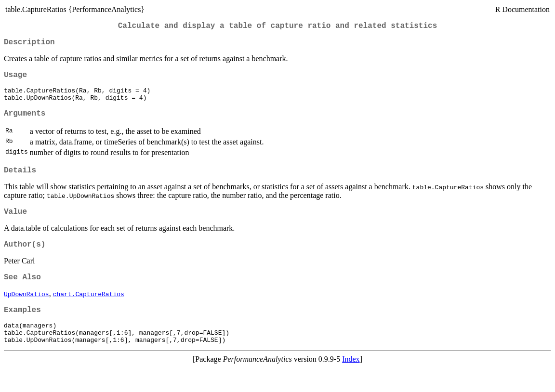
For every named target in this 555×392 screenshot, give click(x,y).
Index (351, 384)
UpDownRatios (26, 312)
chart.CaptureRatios (89, 312)
